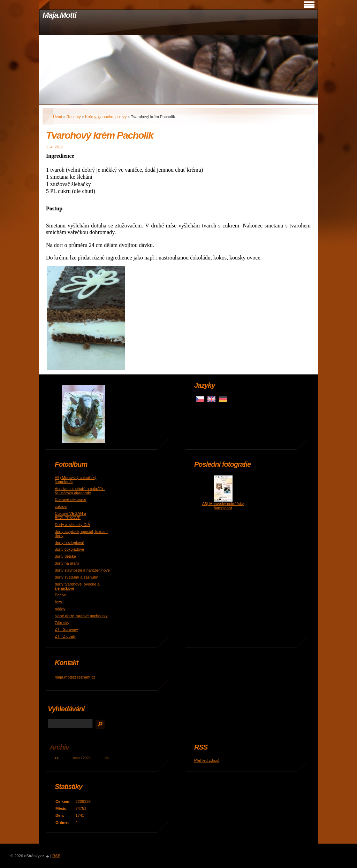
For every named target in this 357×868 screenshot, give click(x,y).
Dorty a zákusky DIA (72, 525)
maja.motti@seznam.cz (75, 677)
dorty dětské (65, 556)
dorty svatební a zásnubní (77, 577)
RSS (56, 856)
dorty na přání (67, 563)
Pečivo (61, 595)
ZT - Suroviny (66, 629)
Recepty (74, 117)
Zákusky (62, 623)
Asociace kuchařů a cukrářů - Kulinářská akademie (80, 491)
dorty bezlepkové (70, 543)
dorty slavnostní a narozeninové (82, 570)
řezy (58, 602)
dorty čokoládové (70, 549)
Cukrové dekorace (71, 499)
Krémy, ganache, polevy (106, 117)
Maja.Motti (59, 15)
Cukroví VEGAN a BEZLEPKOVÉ (70, 516)
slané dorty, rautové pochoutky (81, 616)
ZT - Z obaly (65, 636)
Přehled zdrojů (207, 760)
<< (56, 758)
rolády (60, 609)
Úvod (58, 117)
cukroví (61, 506)
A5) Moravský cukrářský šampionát (223, 506)
